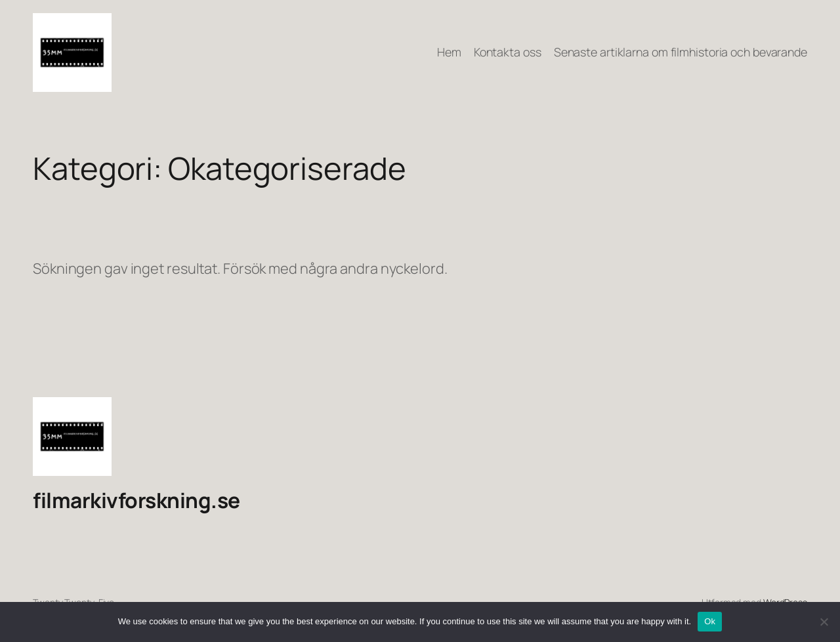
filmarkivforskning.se (136, 500)
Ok (710, 621)
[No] (824, 622)
